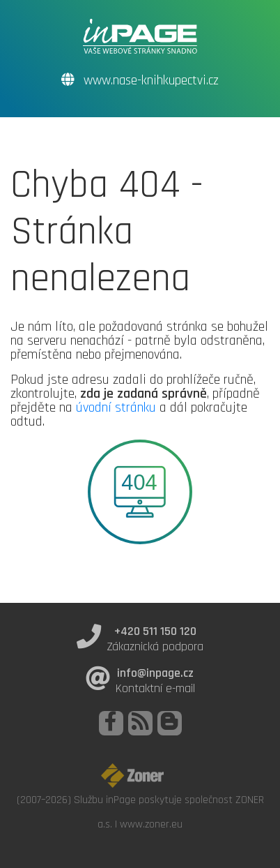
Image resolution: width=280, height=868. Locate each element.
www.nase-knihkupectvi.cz (140, 81)
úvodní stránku (116, 407)
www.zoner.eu (151, 824)
